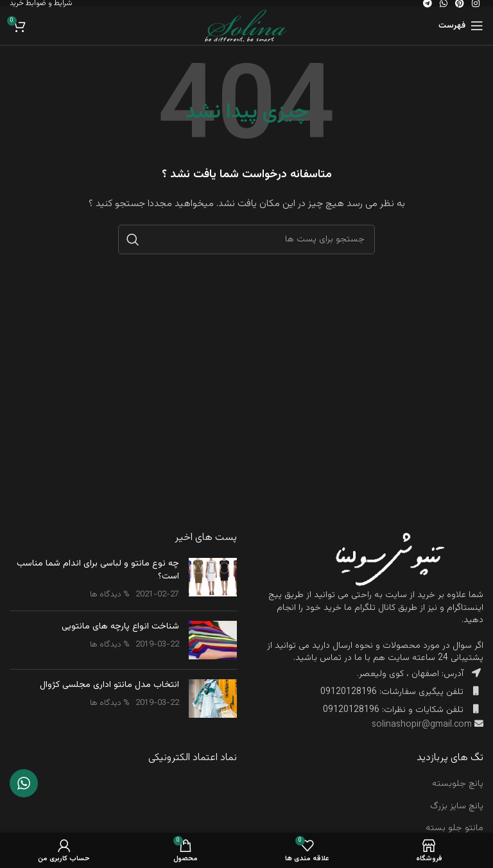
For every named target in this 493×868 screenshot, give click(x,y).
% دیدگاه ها (110, 595)
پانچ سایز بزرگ (457, 806)
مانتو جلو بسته (454, 828)
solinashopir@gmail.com (422, 725)
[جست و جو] (246, 239)
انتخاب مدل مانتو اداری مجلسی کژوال (109, 685)
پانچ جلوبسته (458, 784)
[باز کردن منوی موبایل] (461, 26)
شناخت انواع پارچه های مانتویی (120, 627)
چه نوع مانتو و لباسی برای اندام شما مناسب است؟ (98, 570)
